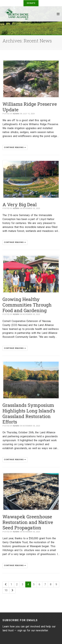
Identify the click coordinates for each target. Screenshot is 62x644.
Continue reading (15, 147)
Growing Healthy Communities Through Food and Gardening (27, 305)
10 (6, 590)
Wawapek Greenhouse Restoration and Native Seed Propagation (28, 522)
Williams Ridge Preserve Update (30, 107)
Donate (31, 3)
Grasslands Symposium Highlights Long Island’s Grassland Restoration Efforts (29, 413)
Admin (16, 114)
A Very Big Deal (20, 204)
